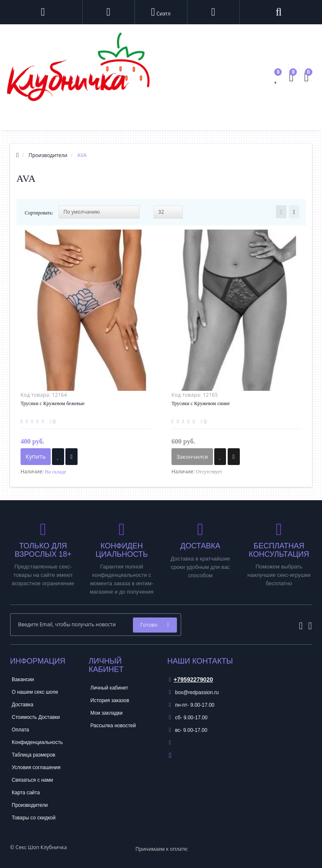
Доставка (23, 705)
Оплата (20, 730)
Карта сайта (26, 793)
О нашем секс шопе (35, 692)
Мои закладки (107, 713)
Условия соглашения (36, 767)
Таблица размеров (34, 755)
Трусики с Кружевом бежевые (53, 403)
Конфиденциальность (37, 742)
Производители (30, 805)
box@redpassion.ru (194, 692)
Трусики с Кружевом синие (201, 403)
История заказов (110, 700)
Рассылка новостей (113, 726)
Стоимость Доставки (36, 717)
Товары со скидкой (34, 818)
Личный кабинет (109, 688)
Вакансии (23, 679)
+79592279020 (191, 679)
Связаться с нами (32, 780)
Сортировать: (39, 213)
